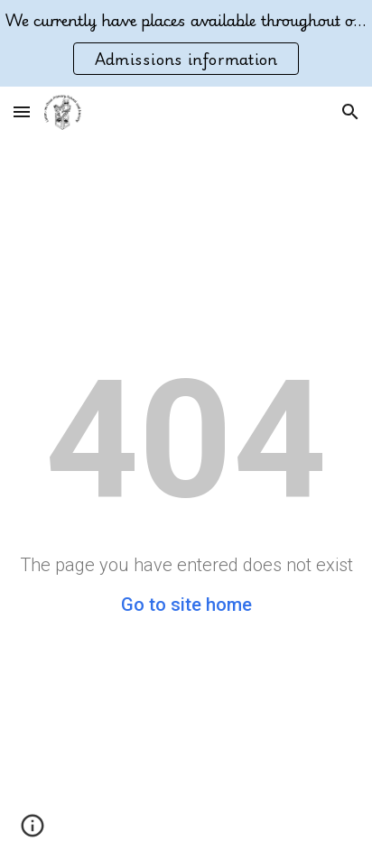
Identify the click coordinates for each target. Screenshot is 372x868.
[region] (186, 43)
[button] (22, 111)
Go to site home (186, 605)
